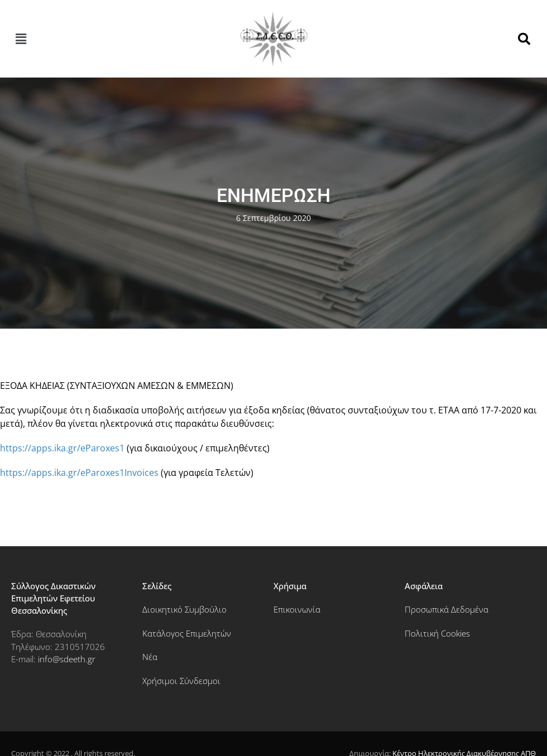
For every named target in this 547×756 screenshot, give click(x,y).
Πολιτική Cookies (437, 633)
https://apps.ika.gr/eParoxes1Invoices (79, 473)
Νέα (150, 657)
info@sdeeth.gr (67, 659)
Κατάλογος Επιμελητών (187, 633)
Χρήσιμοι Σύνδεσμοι (181, 681)
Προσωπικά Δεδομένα (447, 609)
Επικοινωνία (297, 609)
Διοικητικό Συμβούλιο (184, 609)
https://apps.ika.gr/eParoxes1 (62, 448)
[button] (21, 39)
